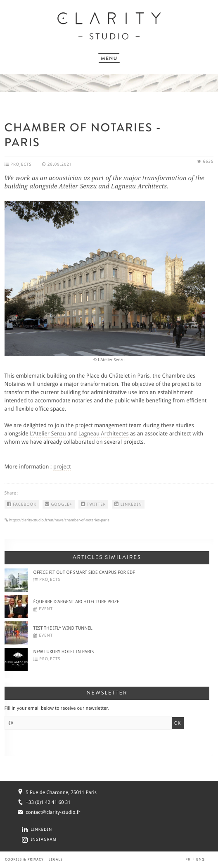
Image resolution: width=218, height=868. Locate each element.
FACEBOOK (22, 504)
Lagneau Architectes (104, 434)
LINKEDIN (128, 504)
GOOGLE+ (59, 504)
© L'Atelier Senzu (109, 360)
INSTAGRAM (44, 840)
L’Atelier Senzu (48, 434)
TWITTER (94, 504)
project (62, 467)
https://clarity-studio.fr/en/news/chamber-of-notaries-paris (59, 520)
